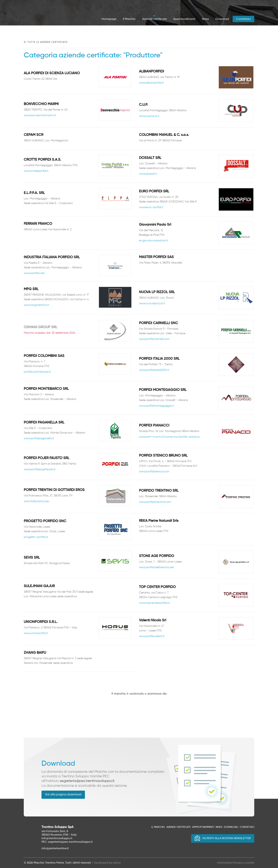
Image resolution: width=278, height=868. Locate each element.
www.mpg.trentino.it (36, 305)
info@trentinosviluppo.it (57, 838)
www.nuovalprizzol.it (152, 304)
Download (222, 19)
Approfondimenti (184, 19)
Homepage (109, 19)
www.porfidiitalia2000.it (154, 370)
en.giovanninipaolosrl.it (154, 241)
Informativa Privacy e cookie (236, 863)
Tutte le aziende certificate (48, 42)
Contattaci (243, 19)
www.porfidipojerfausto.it (40, 470)
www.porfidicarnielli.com (154, 339)
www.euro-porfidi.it (151, 207)
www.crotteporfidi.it (36, 171)
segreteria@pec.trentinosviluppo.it (87, 781)
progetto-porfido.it (36, 537)
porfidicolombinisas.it (37, 372)
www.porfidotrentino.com (155, 502)
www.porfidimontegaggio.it (156, 406)
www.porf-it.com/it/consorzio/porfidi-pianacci (169, 437)
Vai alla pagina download (63, 794)
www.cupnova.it (149, 116)
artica (117, 863)
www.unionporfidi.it (36, 634)
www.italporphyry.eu (37, 502)
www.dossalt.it (148, 174)
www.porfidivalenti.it (152, 636)
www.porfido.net (34, 273)
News (205, 19)
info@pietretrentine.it (55, 848)
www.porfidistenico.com (154, 472)
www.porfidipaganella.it (39, 439)
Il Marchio (129, 19)
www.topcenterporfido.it (154, 603)
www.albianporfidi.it (151, 83)
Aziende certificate (154, 19)
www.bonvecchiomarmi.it (40, 116)
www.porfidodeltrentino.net (156, 567)
